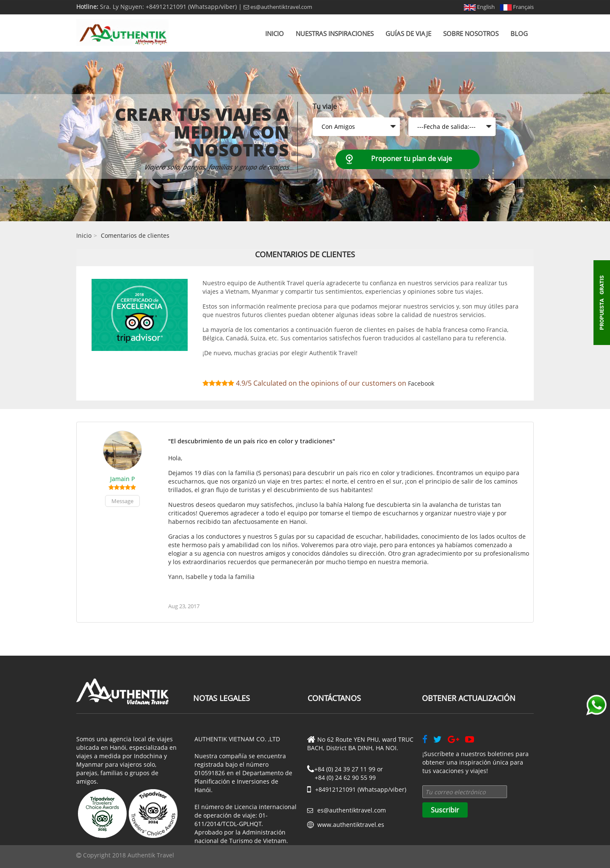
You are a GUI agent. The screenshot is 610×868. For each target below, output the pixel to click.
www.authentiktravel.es (351, 825)
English (479, 7)
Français (517, 7)
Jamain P (122, 479)
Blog (519, 33)
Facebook (421, 383)
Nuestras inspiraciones (335, 33)
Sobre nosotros (471, 33)
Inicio (274, 33)
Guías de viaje (408, 33)
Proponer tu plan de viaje (412, 159)
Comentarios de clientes (135, 235)
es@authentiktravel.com (278, 7)
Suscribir (445, 810)
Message (122, 501)
